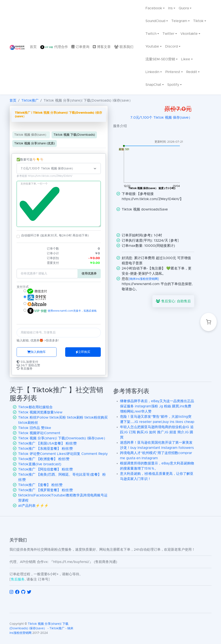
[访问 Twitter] (29, 592)
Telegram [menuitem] (179, 21)
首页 (13, 100)
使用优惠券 (89, 274)
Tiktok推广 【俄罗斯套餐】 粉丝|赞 (46, 490)
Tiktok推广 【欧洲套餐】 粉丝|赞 (44, 459)
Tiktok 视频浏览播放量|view (40, 412)
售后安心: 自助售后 (173, 301)
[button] (18, 236)
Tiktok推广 (30, 100)
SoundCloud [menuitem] (155, 21)
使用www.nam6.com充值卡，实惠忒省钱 (72, 311)
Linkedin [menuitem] (152, 72)
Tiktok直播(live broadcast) (40, 464)
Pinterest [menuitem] (173, 72)
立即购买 (83, 352)
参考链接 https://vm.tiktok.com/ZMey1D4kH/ (44, 176)
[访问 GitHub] (23, 592)
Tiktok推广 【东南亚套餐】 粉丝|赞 (46, 449)
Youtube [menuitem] (152, 46)
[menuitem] (33, 47)
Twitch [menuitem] (151, 34)
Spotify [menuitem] (173, 85)
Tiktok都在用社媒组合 (35, 407)
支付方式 (23, 287)
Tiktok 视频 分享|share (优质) (35, 143)
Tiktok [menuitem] (199, 21)
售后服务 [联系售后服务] (18, 579)
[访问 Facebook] (17, 592)
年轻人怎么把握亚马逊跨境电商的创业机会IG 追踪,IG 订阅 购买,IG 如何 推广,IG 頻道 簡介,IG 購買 (157, 432)
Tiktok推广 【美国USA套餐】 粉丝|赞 (47, 443)
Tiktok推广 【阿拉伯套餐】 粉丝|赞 (46, 469)
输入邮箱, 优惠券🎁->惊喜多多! (38, 341)
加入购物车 (36, 352)
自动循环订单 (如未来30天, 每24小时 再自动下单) (55, 236)
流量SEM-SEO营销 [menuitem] (160, 59)
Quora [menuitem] (184, 8)
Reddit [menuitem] (192, 72)
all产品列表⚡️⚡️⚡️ (33, 506)
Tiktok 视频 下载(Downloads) (74, 135)
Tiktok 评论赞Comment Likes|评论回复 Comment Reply (63, 454)
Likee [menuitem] (186, 59)
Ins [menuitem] (170, 8)
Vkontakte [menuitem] (189, 34)
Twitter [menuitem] (168, 34)
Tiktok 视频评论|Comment (39, 433)
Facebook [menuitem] (154, 8)
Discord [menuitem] (171, 46)
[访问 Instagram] (11, 592)
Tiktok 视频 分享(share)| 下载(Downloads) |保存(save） (63, 438)
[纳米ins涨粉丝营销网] (144, 279)
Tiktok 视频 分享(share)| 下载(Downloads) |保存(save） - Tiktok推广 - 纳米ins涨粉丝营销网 (41, 628)
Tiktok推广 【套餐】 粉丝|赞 (40, 485)
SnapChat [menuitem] (153, 85)
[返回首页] (17, 47)
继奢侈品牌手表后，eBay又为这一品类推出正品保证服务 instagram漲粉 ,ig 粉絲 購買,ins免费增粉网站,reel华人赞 (157, 406)
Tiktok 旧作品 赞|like (35, 428)
